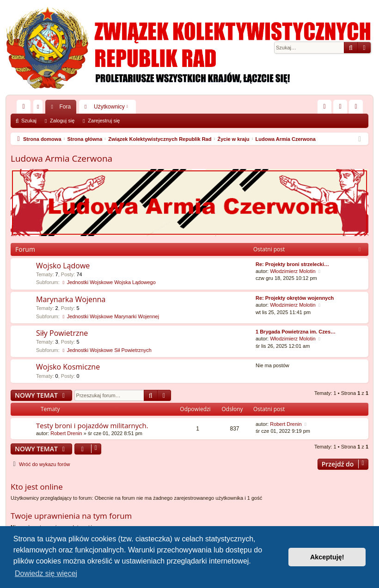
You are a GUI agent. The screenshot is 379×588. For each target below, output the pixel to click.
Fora (65, 107)
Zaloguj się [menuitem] (342, 109)
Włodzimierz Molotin (293, 271)
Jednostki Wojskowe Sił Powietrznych (106, 350)
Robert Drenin (66, 433)
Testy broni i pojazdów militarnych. (92, 425)
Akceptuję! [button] (327, 557)
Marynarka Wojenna (71, 299)
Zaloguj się (62, 121)
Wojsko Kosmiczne (68, 367)
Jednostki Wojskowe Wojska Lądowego (108, 282)
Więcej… (25, 109)
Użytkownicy (109, 107)
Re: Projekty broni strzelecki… (292, 264)
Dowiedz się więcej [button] (46, 573)
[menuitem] (324, 107)
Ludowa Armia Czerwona (61, 158)
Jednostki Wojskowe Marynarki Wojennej (110, 316)
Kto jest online (37, 487)
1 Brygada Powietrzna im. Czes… (296, 332)
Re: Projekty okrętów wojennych (295, 298)
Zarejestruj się (104, 121)
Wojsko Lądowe (63, 266)
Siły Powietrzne (62, 333)
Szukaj (29, 121)
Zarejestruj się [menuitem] (358, 109)
